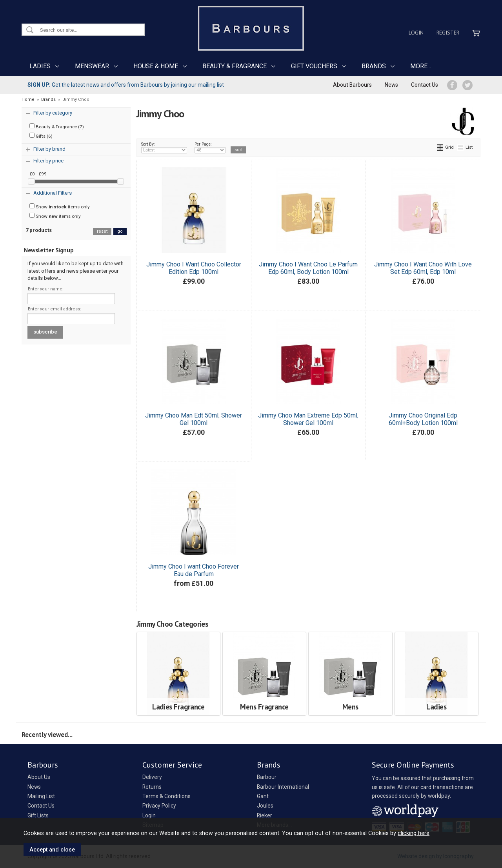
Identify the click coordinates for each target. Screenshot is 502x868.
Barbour (267, 777)
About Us (39, 777)
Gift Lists (38, 815)
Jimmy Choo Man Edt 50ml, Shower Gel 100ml (194, 419)
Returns (152, 787)
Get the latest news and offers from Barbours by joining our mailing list (126, 85)
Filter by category (53, 113)
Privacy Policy (159, 806)
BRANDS (374, 66)
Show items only (60, 206)
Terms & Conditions (166, 796)
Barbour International (283, 787)
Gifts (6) (41, 136)
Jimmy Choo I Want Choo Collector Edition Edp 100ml (194, 268)
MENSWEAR (92, 66)
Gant (263, 796)
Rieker (265, 815)
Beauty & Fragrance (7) (57, 126)
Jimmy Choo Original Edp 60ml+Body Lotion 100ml (423, 419)
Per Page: (210, 148)
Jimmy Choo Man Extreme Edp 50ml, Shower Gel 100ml (308, 419)
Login (416, 33)
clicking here (414, 833)
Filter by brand (49, 149)
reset (102, 231)
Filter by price (48, 161)
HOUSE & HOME (156, 66)
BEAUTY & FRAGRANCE (235, 66)
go (120, 231)
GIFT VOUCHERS (314, 66)
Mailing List (41, 796)
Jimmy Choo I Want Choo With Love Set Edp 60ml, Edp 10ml (423, 268)
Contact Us (425, 85)
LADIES (40, 66)
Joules (265, 806)
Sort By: (164, 148)
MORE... (421, 66)
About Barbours (352, 85)
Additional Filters (53, 193)
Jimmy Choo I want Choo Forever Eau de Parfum (194, 570)
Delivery (152, 777)
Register (448, 33)
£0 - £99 (38, 174)
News (391, 85)
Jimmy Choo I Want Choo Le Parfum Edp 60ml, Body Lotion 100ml (308, 268)
